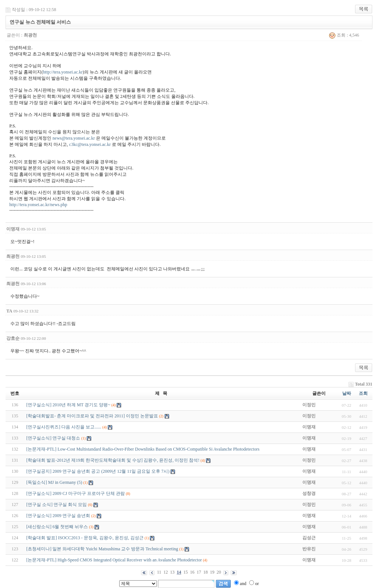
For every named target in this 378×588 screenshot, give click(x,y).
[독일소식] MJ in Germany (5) (54, 482)
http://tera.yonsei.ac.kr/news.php (38, 205)
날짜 (347, 393)
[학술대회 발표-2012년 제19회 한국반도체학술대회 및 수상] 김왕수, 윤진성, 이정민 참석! (113, 460)
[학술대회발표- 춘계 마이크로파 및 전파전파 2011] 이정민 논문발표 (92, 416)
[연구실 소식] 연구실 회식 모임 (56, 505)
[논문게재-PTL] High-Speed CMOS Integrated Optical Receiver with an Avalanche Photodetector (114, 560)
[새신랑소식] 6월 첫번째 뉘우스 (57, 527)
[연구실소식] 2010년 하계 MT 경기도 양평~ (68, 405)
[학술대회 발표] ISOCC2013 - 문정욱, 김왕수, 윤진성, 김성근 (85, 538)
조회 (363, 393)
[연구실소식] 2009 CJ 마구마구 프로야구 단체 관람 (75, 493)
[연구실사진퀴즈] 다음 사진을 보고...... (64, 427)
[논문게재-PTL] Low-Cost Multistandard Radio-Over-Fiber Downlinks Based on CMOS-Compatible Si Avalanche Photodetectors (143, 449)
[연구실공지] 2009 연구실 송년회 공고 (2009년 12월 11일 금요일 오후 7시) (98, 471)
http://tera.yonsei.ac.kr (63, 72)
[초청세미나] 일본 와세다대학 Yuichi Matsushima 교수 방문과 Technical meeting (102, 549)
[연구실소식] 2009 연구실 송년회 (58, 516)
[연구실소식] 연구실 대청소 (53, 438)
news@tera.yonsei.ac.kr (74, 138)
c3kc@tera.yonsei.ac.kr (90, 144)
